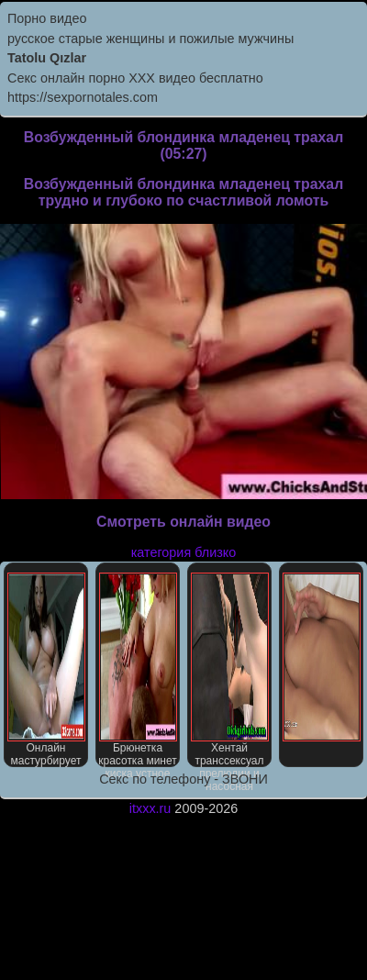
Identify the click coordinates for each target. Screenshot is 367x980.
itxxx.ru (150, 808)
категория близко (184, 552)
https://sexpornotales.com (83, 97)
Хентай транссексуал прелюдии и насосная (230, 670)
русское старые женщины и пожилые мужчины (150, 39)
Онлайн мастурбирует (46, 670)
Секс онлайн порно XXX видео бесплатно (135, 78)
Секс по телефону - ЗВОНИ (183, 779)
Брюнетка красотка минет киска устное (138, 670)
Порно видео (47, 18)
